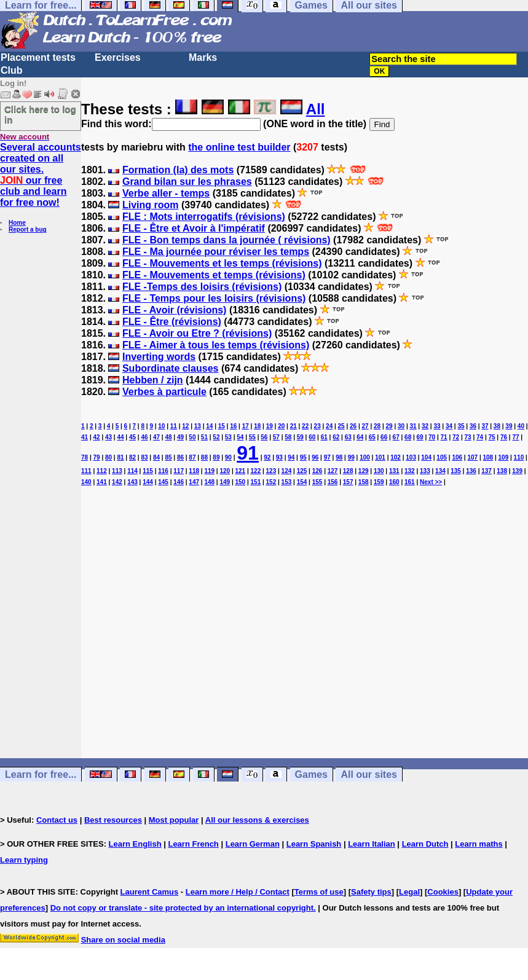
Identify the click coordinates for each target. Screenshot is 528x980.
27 (365, 426)
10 (161, 426)
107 (472, 457)
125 (302, 471)
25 (341, 426)
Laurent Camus (150, 892)
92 (267, 457)
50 (192, 437)
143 (132, 482)
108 (488, 457)
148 (209, 482)
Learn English (135, 844)
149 (225, 482)
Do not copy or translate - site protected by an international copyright (182, 908)
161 (410, 482)
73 (468, 437)
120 (225, 471)
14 (209, 426)
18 (257, 426)
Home (17, 223)
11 (174, 426)
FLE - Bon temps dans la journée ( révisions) (227, 240)
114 (132, 471)
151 (256, 482)
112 (102, 471)
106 (457, 457)
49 (180, 437)
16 (233, 426)
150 (240, 482)
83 (144, 457)
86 (180, 457)
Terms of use (319, 892)
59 (300, 437)
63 (348, 437)
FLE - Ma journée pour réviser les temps (216, 252)
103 (411, 457)
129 (364, 471)
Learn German (253, 844)
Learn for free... (41, 774)
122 (256, 471)
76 (504, 437)
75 (491, 437)
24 (329, 426)
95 (303, 457)
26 (353, 426)
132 (410, 471)
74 (480, 437)
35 (461, 426)
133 (425, 471)
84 (156, 457)
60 (312, 437)
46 (144, 437)
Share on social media (123, 940)
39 (509, 426)
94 (291, 457)
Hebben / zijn (153, 380)
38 (497, 426)
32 (425, 426)
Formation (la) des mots (178, 170)
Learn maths (479, 844)
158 (364, 482)
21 (294, 426)
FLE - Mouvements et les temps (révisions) (222, 263)
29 (389, 426)
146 (179, 482)
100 (365, 457)
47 (156, 437)
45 (132, 437)
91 (248, 453)
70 (432, 437)
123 (271, 471)
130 (379, 471)
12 (185, 426)
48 (168, 437)
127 (333, 471)
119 (209, 471)
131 (394, 471)
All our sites (369, 774)
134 (440, 471)
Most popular (174, 820)
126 (317, 471)
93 (279, 457)
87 (192, 457)
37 (485, 426)
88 (204, 457)
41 (85, 437)
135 (456, 471)
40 (521, 426)
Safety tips (371, 892)
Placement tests (38, 57)
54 (240, 437)
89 (216, 457)
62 (336, 437)
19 (270, 426)
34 (449, 426)
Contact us (57, 820)
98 (339, 457)
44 (120, 437)
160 (394, 482)
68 (408, 437)
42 (96, 437)
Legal (409, 892)
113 (117, 471)
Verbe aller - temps (166, 193)
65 (372, 437)
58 (288, 437)
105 (442, 457)
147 (194, 482)
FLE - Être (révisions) (172, 322)
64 (360, 437)
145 (163, 482)
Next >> (431, 482)
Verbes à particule (164, 392)
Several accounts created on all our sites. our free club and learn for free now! (41, 175)
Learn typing (24, 860)
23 (317, 426)
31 (413, 426)
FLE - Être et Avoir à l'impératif (194, 228)
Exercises (118, 57)
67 (396, 437)
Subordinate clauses (171, 368)
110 (519, 457)
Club (12, 70)
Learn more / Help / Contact (238, 892)
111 (86, 471)
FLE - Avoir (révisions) (175, 310)
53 (228, 437)
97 (327, 457)
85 (168, 457)
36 (473, 426)
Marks (203, 57)
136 (471, 471)
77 (515, 437)
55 (252, 437)
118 (194, 471)
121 (240, 471)
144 (148, 482)
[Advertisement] (305, 628)
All (316, 109)
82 (132, 457)
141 (102, 482)
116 (163, 471)
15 (222, 426)
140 (86, 482)
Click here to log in (40, 114)
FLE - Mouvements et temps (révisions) (214, 275)
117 (179, 471)
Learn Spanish (314, 844)
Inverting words (159, 357)
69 (420, 437)
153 (287, 482)
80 (108, 457)
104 (426, 457)
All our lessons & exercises (257, 820)
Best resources (113, 820)
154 (302, 482)
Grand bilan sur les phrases (187, 182)
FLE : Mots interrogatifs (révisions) (204, 217)
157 (348, 482)
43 (108, 437)
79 (96, 457)
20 (281, 426)
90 (228, 457)
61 (324, 437)
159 (379, 482)
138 (502, 471)
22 (305, 426)
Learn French (193, 844)
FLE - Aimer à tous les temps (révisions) (216, 345)
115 (148, 471)
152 (271, 482)
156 (333, 482)
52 (216, 437)
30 (401, 426)
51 (204, 437)
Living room (151, 205)
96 (315, 457)
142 (117, 482)
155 (317, 482)
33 (437, 426)
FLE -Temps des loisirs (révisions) (202, 287)
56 (264, 437)
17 (246, 426)
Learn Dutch (425, 844)
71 (444, 437)
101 (380, 457)
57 (276, 437)
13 (198, 426)
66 (384, 437)
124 (287, 471)
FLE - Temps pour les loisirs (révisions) (214, 298)
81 (120, 457)
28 (377, 426)
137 (487, 471)
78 (85, 457)
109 (504, 457)
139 (517, 471)
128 (348, 471)
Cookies (443, 892)
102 (396, 457)
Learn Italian (372, 844)
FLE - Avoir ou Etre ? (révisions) (197, 333)
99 (351, 457)
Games (311, 774)
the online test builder (239, 147)
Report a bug (28, 229)
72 (456, 437)
